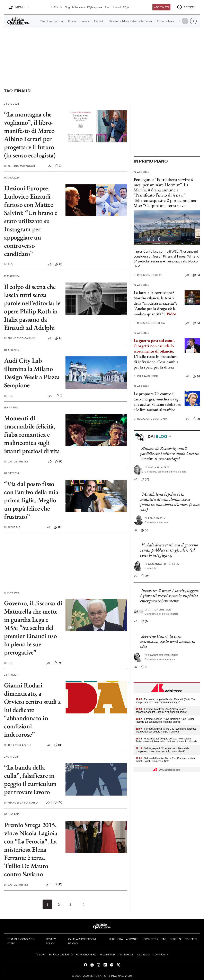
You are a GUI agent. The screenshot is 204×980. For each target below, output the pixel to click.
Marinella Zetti (157, 467)
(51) (58, 527)
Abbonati (161, 7)
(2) (59, 461)
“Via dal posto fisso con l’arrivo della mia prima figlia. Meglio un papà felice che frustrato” (31, 500)
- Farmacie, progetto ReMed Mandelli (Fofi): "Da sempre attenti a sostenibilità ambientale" (165, 701)
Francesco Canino (20, 338)
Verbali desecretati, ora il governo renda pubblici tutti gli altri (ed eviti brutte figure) (169, 550)
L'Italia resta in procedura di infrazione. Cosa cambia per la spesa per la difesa (156, 362)
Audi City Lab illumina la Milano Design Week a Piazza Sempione (32, 373)
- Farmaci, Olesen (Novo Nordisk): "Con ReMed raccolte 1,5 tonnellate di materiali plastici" (165, 720)
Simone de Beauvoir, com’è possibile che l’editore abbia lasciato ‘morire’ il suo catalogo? (170, 454)
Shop (107, 7)
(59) (145, 576)
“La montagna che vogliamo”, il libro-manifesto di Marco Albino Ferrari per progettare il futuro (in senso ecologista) (30, 135)
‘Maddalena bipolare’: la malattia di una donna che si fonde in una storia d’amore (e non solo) (170, 502)
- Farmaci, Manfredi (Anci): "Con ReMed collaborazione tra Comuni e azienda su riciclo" (161, 711)
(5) (59, 264)
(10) (145, 479)
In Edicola (57, 7)
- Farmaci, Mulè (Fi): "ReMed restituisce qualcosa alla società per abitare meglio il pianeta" (166, 730)
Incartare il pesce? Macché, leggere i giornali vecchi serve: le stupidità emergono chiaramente (170, 596)
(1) (59, 396)
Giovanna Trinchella (162, 564)
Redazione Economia (150, 419)
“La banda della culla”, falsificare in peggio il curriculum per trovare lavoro (30, 780)
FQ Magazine (95, 7)
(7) (196, 376)
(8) (196, 419)
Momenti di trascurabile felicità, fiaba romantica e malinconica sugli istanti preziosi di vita (32, 434)
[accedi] (186, 7)
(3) (59, 338)
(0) (59, 166)
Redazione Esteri (148, 275)
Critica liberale (158, 610)
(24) (58, 803)
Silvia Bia (12, 527)
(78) (58, 663)
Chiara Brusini (146, 376)
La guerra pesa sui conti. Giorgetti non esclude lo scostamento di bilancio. (154, 346)
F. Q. (9, 264)
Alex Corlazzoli (17, 745)
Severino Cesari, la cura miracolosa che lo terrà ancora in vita (168, 641)
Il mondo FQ (121, 7)
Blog (67, 7)
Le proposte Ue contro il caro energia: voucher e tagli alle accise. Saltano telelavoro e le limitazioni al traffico (157, 402)
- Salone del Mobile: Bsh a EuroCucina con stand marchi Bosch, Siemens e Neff (166, 760)
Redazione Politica (149, 323)
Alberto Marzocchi (20, 166)
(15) (58, 745)
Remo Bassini (155, 518)
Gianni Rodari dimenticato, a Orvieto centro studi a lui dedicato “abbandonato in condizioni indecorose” (33, 710)
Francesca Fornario (21, 803)
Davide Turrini (16, 462)
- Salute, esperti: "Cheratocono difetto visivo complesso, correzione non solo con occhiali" (163, 750)
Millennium (78, 7)
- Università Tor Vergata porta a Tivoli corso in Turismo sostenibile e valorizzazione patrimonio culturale (166, 740)
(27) (58, 885)
